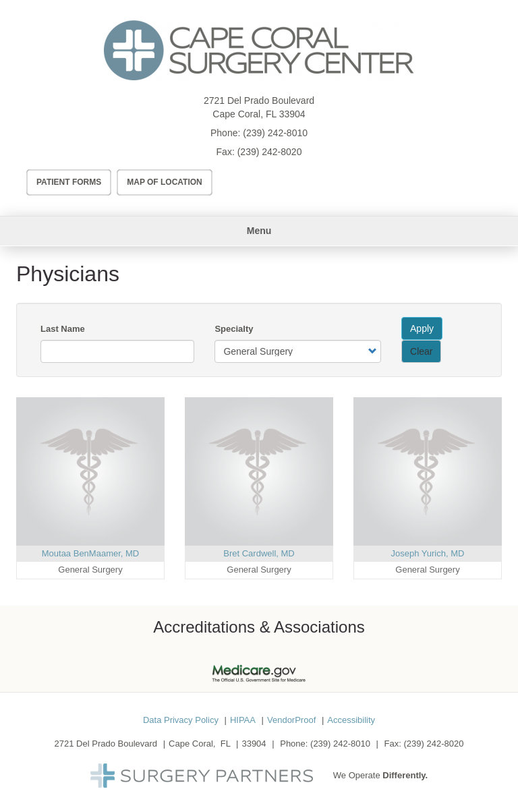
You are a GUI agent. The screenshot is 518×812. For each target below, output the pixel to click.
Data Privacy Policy (181, 720)
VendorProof (291, 720)
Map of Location (165, 182)
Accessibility (351, 720)
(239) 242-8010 (275, 133)
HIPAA (243, 720)
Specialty (234, 329)
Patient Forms (69, 182)
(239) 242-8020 (270, 152)
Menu (259, 231)
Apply (422, 328)
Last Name (63, 329)
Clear (421, 351)
